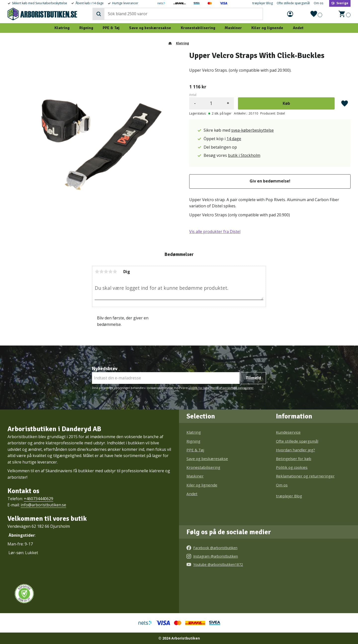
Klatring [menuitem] (62, 28)
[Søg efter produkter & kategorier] (183, 14)
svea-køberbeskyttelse (252, 130)
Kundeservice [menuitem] (288, 432)
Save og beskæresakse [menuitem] (150, 28)
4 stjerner (110, 272)
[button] (316, 14)
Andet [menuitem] (298, 28)
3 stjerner (106, 272)
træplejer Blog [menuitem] (263, 3)
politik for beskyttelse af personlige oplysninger (221, 388)
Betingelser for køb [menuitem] (294, 459)
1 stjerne (97, 272)
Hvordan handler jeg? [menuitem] (295, 450)
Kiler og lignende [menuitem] (267, 28)
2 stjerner (101, 272)
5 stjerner (115, 272)
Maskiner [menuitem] (233, 28)
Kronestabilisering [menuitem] (198, 28)
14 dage (234, 139)
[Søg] (99, 14)
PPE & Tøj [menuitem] (111, 28)
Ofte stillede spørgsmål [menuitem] (293, 3)
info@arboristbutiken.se (43, 505)
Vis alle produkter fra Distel (215, 232)
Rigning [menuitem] (86, 28)
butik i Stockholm (244, 155)
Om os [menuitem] (318, 3)
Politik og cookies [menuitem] (292, 467)
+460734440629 (39, 499)
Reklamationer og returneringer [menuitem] (305, 476)
